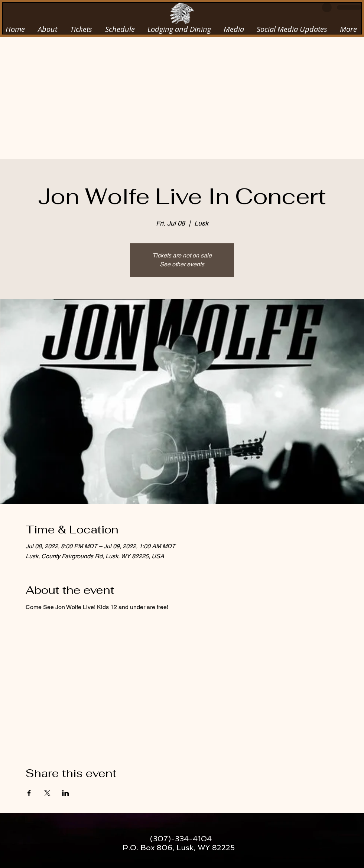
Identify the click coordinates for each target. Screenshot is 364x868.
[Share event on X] (47, 793)
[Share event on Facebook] (29, 793)
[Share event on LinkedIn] (66, 793)
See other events (182, 264)
